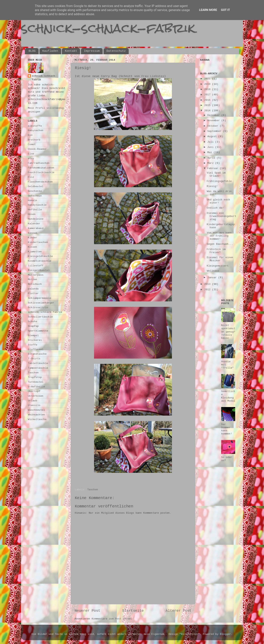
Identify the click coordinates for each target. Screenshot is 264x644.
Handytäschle (37, 205)
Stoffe (33, 345)
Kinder (33, 238)
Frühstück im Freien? (216, 251)
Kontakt (71, 51)
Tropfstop (35, 377)
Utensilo (34, 405)
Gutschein (35, 196)
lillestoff (36, 266)
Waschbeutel (36, 410)
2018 (208, 89)
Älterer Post (179, 611)
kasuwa (33, 233)
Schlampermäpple (40, 298)
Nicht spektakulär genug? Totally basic (228, 332)
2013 (208, 284)
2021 (208, 79)
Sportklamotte (38, 331)
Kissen (33, 247)
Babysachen (36, 130)
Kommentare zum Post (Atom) (112, 619)
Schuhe (33, 322)
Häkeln (33, 200)
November (214, 121)
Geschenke (35, 191)
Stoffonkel (36, 350)
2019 (208, 84)
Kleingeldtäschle (40, 256)
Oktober (214, 126)
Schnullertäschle (40, 317)
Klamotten (35, 252)
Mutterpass (36, 275)
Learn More (208, 10)
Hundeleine (36, 219)
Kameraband (36, 228)
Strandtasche (37, 354)
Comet (32, 144)
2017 (208, 95)
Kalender (34, 224)
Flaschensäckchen (40, 182)
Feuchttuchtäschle (41, 172)
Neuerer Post (87, 611)
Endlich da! (215, 208)
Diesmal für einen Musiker (220, 259)
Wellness (213, 271)
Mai (210, 152)
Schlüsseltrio (38, 308)
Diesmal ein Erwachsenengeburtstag (221, 216)
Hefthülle (35, 210)
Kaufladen (50, 51)
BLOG (32, 51)
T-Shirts (34, 359)
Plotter (33, 293)
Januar (213, 278)
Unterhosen (36, 396)
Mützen (33, 279)
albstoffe (35, 126)
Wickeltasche (37, 419)
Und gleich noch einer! (218, 201)
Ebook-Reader (37, 149)
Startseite (133, 611)
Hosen (32, 214)
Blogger (225, 634)
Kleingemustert (218, 266)
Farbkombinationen (41, 168)
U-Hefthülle (36, 387)
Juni (211, 147)
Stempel (33, 336)
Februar (214, 168)
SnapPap (33, 326)
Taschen (93, 490)
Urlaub (33, 401)
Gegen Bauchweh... (220, 244)
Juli (211, 142)
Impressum (92, 51)
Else (31, 154)
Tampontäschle (38, 368)
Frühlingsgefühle (219, 181)
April (212, 158)
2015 (208, 105)
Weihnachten (36, 415)
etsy (31, 158)
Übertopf (34, 391)
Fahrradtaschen (39, 163)
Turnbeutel (36, 382)
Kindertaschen (38, 242)
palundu (33, 289)
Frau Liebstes (153, 76)
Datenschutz (116, 51)
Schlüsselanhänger (41, 303)
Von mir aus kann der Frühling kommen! (219, 236)
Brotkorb (34, 140)
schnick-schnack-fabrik (108, 28)
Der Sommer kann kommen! (227, 429)
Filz (31, 177)
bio (30, 135)
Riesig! (212, 186)
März (211, 163)
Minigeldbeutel (39, 270)
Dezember (214, 115)
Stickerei (35, 340)
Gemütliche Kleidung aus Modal (228, 396)
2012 (208, 290)
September (215, 131)
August (213, 136)
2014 (208, 111)
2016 (208, 100)
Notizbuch (35, 284)
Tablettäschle (38, 363)
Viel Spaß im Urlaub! (216, 174)
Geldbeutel (36, 186)
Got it (225, 10)
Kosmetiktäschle (40, 261)
